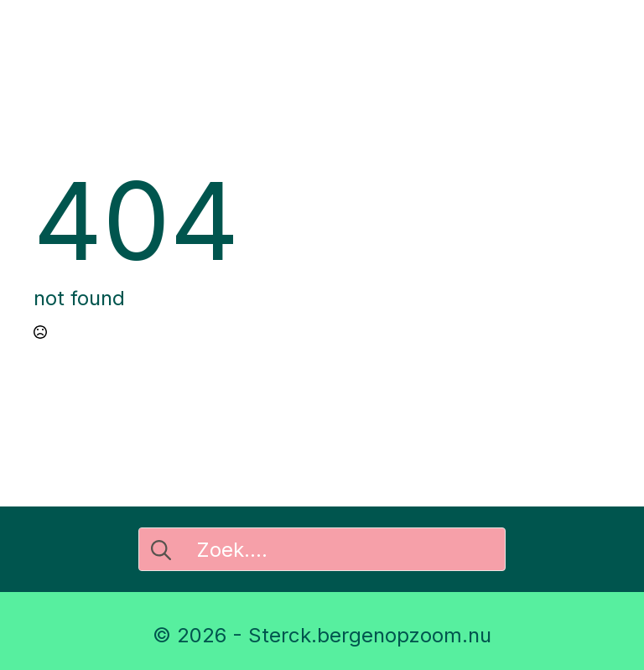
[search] (161, 550)
